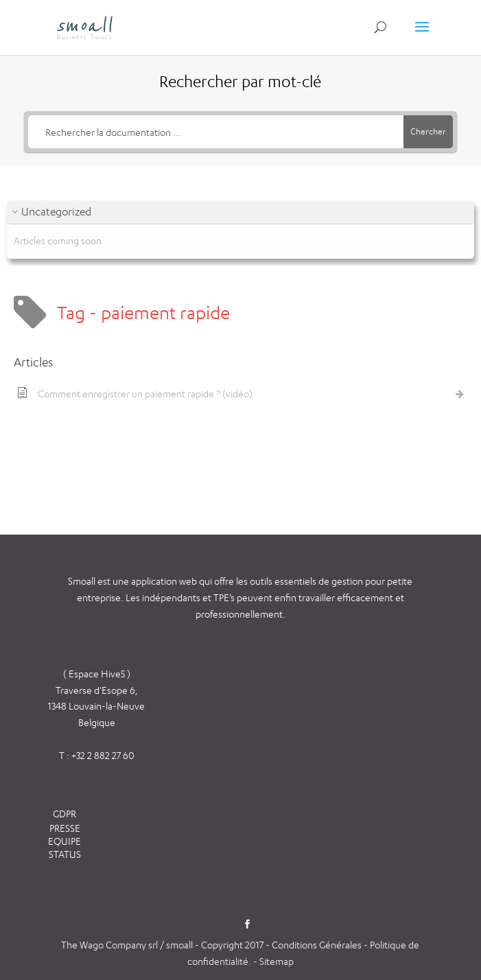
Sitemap (277, 961)
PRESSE (65, 828)
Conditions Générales (318, 945)
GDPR (64, 814)
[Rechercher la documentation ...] (216, 132)
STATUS (65, 854)
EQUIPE (64, 841)
